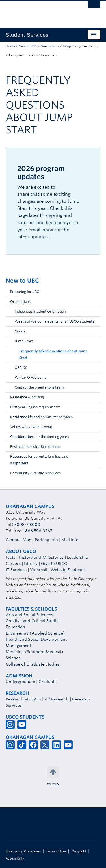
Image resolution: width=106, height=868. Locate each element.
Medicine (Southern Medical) (34, 652)
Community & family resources (35, 473)
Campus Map (19, 540)
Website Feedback (68, 570)
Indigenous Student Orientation (40, 311)
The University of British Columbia (39, 12)
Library (31, 563)
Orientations (50, 46)
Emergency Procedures (23, 851)
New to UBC (28, 46)
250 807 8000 (26, 525)
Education (15, 627)
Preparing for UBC (25, 292)
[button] (95, 303)
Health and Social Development (36, 639)
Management (18, 646)
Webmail (39, 570)
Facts (10, 557)
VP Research (57, 699)
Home (10, 46)
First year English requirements (35, 407)
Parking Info (46, 540)
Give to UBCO (54, 563)
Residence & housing (27, 397)
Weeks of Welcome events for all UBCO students (54, 321)
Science (13, 658)
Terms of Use (56, 851)
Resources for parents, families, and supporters (39, 460)
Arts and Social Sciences (29, 615)
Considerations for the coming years (40, 437)
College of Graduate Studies (33, 664)
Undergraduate (20, 682)
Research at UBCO (23, 699)
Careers (13, 563)
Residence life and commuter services (41, 417)
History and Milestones (41, 557)
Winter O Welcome (31, 377)
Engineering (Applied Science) (35, 633)
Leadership (78, 557)
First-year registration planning (35, 447)
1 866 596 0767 (37, 531)
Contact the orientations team (39, 387)
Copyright (79, 851)
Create (20, 331)
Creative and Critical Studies (33, 621)
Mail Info (70, 540)
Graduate (47, 682)
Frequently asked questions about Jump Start (53, 354)
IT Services (16, 570)
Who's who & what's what (31, 427)
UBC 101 (21, 368)
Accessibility (15, 858)
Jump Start (71, 46)
